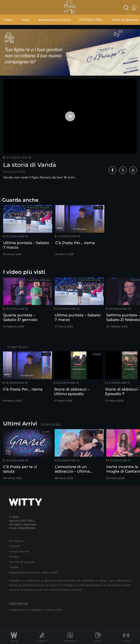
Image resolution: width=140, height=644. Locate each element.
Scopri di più (17, 347)
